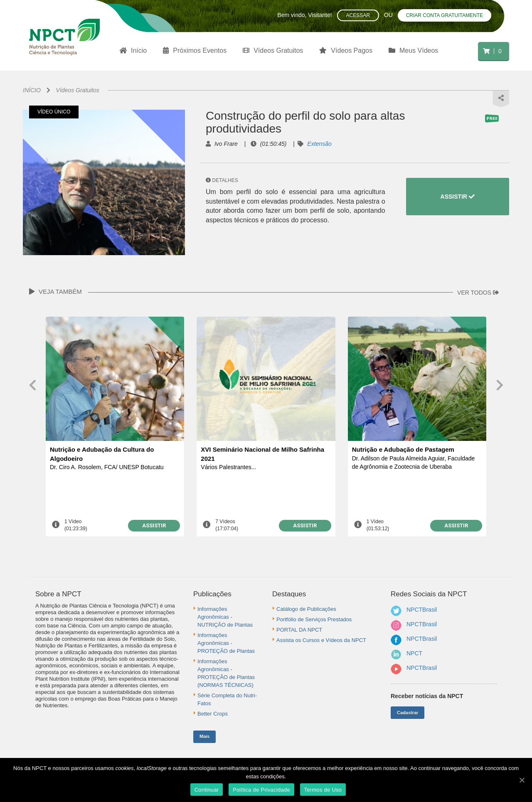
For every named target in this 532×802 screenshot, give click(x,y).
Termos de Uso (323, 790)
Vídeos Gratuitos (78, 90)
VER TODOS (478, 293)
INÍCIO (32, 90)
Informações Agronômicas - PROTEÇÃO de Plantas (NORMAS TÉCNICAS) (226, 673)
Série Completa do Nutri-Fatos (227, 699)
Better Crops (213, 714)
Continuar (207, 790)
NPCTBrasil (422, 610)
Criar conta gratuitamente (445, 15)
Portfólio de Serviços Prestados (314, 619)
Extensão (319, 144)
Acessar (358, 15)
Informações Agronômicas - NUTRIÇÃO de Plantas (225, 617)
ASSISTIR (458, 197)
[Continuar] (522, 780)
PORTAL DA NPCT (299, 630)
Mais (204, 736)
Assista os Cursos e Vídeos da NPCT (321, 640)
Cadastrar (408, 713)
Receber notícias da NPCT (427, 696)
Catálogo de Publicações (306, 609)
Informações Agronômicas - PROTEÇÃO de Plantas (226, 643)
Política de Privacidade (261, 790)
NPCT (414, 653)
